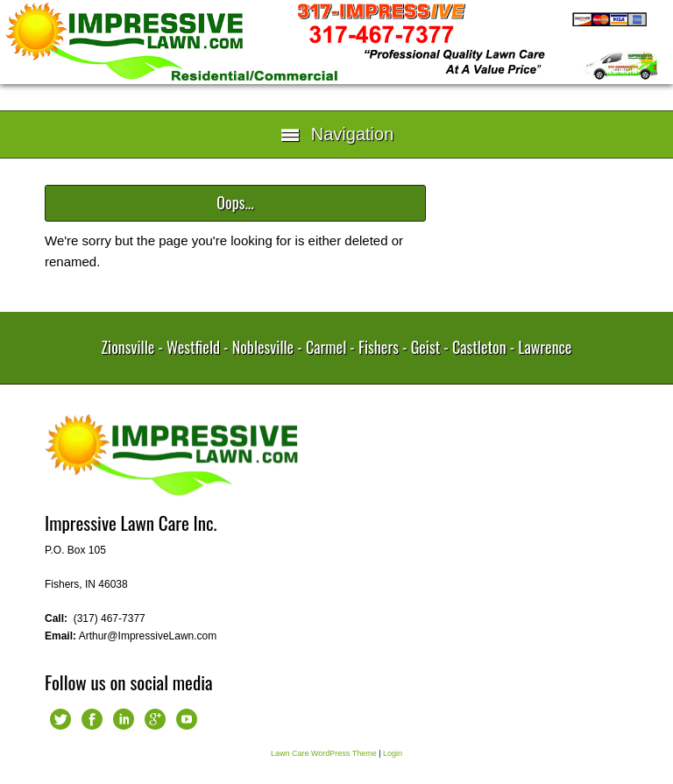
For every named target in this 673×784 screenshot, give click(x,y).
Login (393, 753)
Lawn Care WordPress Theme (324, 753)
